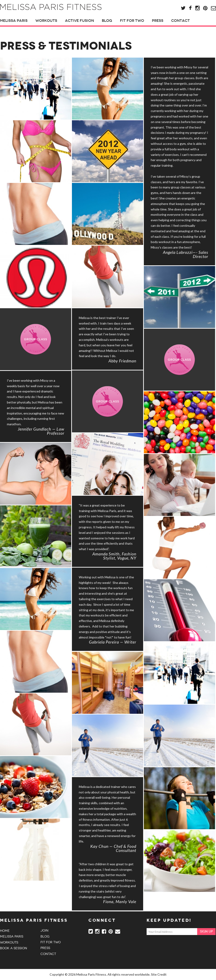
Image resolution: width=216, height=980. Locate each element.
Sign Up (206, 931)
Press (158, 21)
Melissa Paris (14, 21)
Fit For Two (132, 21)
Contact (180, 21)
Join (44, 931)
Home (5, 931)
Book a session (14, 948)
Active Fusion (80, 21)
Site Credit (159, 974)
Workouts (46, 21)
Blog (107, 21)
